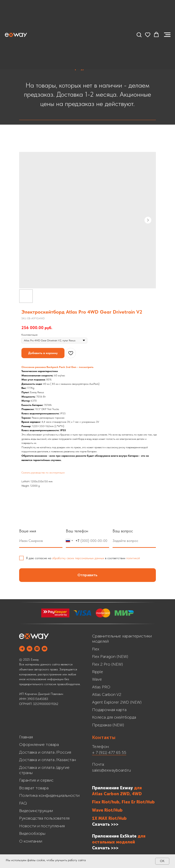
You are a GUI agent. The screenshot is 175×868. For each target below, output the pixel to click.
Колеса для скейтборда (114, 717)
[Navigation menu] (167, 35)
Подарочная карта (109, 710)
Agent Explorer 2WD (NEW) (117, 702)
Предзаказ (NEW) (108, 725)
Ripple (98, 672)
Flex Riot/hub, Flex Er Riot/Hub (123, 802)
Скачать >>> (105, 824)
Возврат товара (34, 788)
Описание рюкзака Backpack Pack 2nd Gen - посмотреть (57, 367)
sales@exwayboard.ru (111, 770)
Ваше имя (28, 531)
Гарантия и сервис (36, 780)
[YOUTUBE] (45, 649)
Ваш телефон (77, 531)
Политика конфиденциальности (49, 795)
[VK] (30, 649)
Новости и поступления (42, 826)
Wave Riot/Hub (107, 810)
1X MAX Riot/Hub (109, 818)
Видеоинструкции (36, 811)
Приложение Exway (113, 788)
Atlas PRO (101, 687)
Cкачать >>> (105, 848)
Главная (26, 737)
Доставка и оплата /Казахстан (48, 760)
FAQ (23, 803)
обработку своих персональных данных (78, 558)
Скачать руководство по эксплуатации (43, 473)
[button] (139, 35)
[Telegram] (22, 649)
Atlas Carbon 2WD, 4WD (117, 794)
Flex (96, 649)
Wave (97, 679)
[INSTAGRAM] (37, 649)
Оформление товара (39, 745)
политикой (133, 558)
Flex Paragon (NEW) (110, 657)
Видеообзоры (32, 833)
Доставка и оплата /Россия (45, 752)
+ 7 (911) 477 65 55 (109, 752)
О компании (31, 841)
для (138, 788)
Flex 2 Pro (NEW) (107, 664)
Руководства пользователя (44, 818)
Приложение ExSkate (114, 836)
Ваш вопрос (123, 531)
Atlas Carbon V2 (107, 694)
